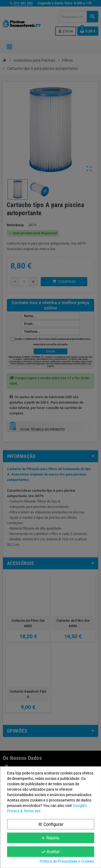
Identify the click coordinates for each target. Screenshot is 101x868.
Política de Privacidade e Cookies (67, 861)
